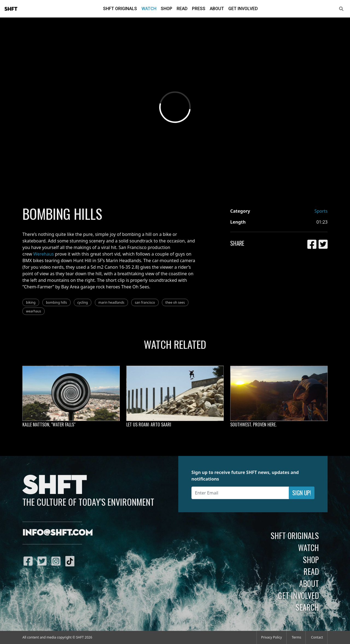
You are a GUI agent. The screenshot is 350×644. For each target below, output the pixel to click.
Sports (321, 211)
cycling (83, 302)
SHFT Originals (120, 9)
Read (182, 9)
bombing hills (56, 302)
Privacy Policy (272, 637)
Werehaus (43, 254)
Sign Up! (302, 493)
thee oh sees (175, 302)
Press (199, 9)
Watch (149, 9)
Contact (317, 637)
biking (31, 302)
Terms (297, 637)
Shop (167, 9)
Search (307, 607)
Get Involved (243, 9)
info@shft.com (58, 533)
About (217, 9)
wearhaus (33, 311)
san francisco (145, 302)
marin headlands (111, 302)
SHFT (11, 9)
